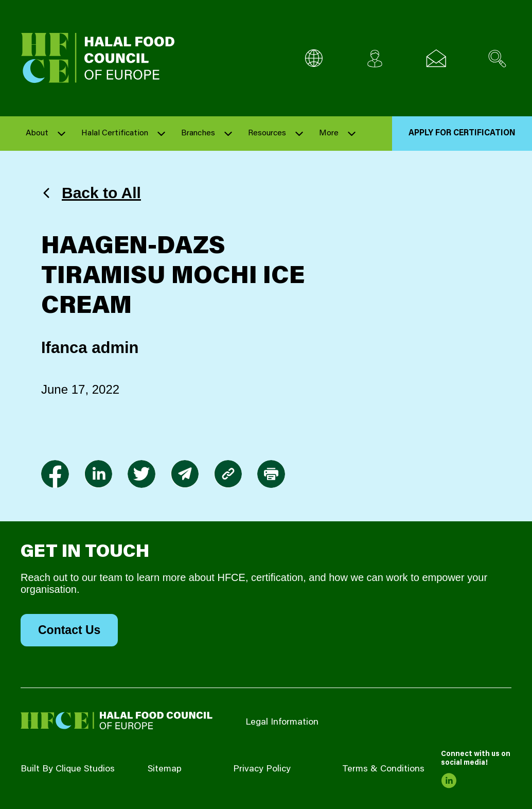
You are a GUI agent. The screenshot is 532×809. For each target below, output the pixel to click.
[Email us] (436, 58)
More (329, 133)
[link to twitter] (141, 474)
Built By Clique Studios (68, 769)
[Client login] (375, 58)
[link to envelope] (185, 474)
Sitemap (165, 769)
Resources (267, 133)
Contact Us (69, 630)
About (37, 133)
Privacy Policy (262, 769)
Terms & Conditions (383, 769)
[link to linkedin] (98, 474)
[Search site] (497, 58)
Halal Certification (115, 133)
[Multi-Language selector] (314, 58)
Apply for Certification (462, 133)
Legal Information (282, 723)
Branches (198, 133)
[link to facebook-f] (55, 474)
